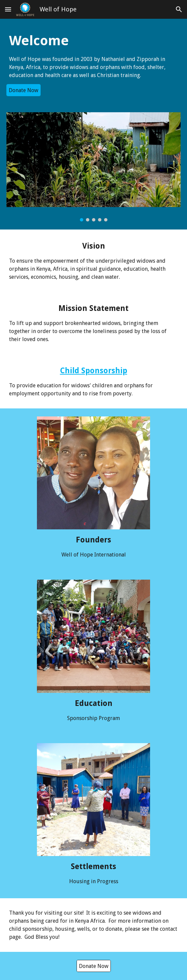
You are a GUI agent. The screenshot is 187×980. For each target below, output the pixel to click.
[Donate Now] (24, 90)
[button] (8, 9)
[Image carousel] (94, 167)
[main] (94, 55)
